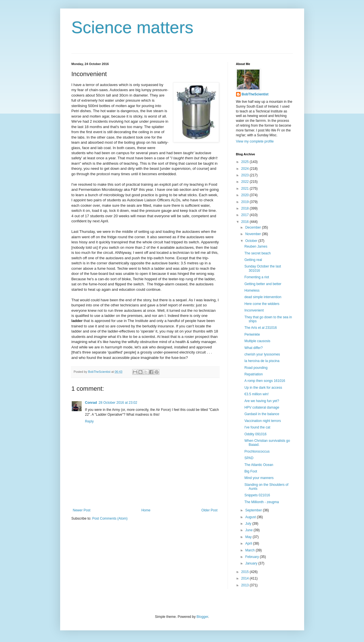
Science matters (132, 27)
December (253, 227)
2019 (245, 202)
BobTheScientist (255, 94)
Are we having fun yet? (262, 401)
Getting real (253, 260)
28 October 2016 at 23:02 (118, 403)
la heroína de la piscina (262, 361)
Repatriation (253, 374)
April (249, 543)
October (252, 241)
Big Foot (251, 471)
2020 (245, 195)
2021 (245, 189)
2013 (245, 585)
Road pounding (256, 368)
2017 (245, 215)
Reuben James (256, 246)
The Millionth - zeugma (261, 502)
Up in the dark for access (263, 388)
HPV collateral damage (262, 407)
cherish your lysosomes (262, 354)
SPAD (249, 458)
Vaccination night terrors (263, 421)
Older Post (210, 510)
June (249, 530)
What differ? (253, 348)
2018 (245, 208)
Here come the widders (262, 304)
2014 (245, 578)
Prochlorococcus (257, 451)
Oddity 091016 (255, 434)
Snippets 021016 (257, 495)
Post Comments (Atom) (110, 518)
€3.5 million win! (256, 394)
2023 (245, 175)
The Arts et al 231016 (260, 328)
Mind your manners (259, 478)
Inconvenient (254, 310)
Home (146, 510)
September (254, 510)
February (252, 557)
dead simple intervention (263, 297)
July (249, 524)
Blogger (202, 617)
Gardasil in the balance (262, 414)
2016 (245, 222)
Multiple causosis (257, 341)
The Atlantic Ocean (259, 465)
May (249, 537)
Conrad (91, 403)
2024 (245, 169)
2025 (245, 162)
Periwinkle (252, 334)
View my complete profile (255, 141)
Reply (90, 421)
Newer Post (82, 510)
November (253, 234)
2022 (245, 182)
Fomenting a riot (257, 277)
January (252, 563)
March (250, 550)
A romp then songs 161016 (265, 381)
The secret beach (257, 253)
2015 (245, 572)
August (251, 517)
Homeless (252, 290)
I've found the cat (257, 427)
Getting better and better (263, 284)
